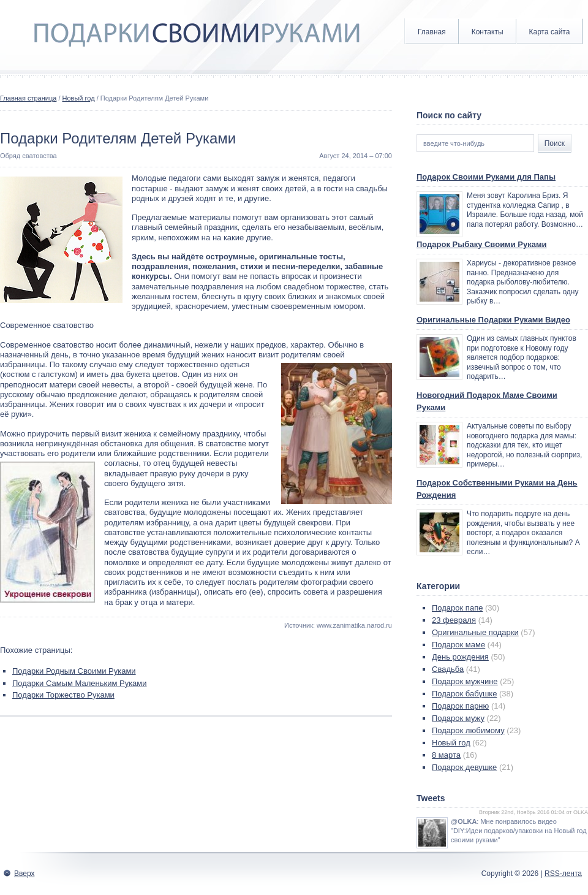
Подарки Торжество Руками (63, 695)
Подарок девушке (464, 767)
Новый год (79, 98)
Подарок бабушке (464, 694)
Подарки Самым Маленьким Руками (80, 683)
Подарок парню (460, 706)
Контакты (488, 32)
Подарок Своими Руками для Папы (486, 177)
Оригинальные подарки (475, 632)
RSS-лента (563, 874)
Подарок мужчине (465, 681)
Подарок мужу (458, 718)
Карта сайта (550, 32)
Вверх (24, 874)
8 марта (446, 755)
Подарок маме (458, 645)
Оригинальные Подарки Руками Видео (493, 320)
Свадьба (448, 669)
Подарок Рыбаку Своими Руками (482, 244)
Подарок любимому (468, 730)
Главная (432, 32)
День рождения (460, 657)
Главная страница (28, 98)
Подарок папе (457, 608)
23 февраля (454, 620)
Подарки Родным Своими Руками (74, 671)
